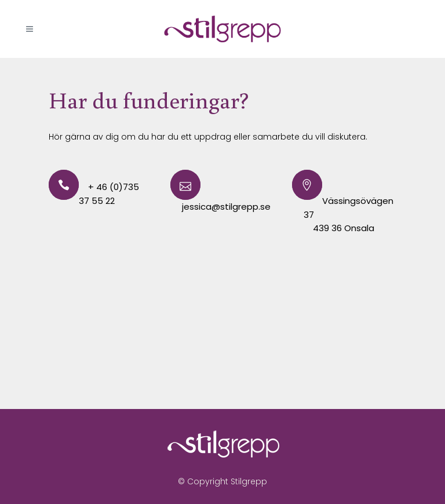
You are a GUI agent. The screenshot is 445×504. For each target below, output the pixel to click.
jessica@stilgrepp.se (226, 207)
